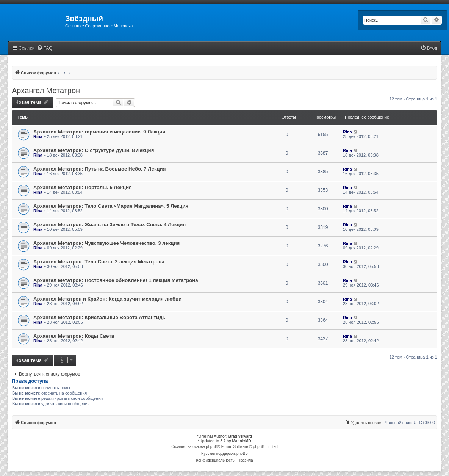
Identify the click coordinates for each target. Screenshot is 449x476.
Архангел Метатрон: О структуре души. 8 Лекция (94, 150)
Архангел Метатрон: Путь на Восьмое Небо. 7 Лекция (99, 169)
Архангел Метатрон (46, 91)
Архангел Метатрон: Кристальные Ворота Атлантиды (100, 317)
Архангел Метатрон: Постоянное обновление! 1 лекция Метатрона (116, 280)
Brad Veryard (240, 436)
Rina (38, 136)
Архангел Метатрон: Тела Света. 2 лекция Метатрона (99, 262)
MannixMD (242, 441)
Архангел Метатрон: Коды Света (74, 336)
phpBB (212, 447)
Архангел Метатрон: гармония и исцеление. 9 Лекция (99, 132)
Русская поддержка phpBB (224, 453)
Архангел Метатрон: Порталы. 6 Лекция (83, 187)
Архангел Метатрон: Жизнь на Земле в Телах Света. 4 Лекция (110, 225)
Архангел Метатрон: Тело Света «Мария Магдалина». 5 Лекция (111, 206)
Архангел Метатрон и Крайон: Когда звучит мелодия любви (107, 299)
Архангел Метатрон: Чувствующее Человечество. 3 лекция (106, 243)
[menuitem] (45, 48)
